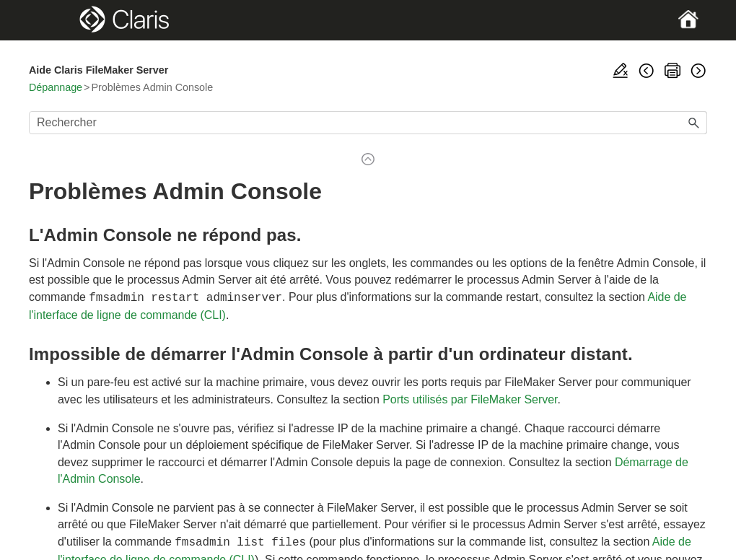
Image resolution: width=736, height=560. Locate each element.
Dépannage (56, 87)
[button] (694, 123)
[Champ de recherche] (368, 123)
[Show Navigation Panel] (62, 20)
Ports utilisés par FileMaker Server (470, 398)
